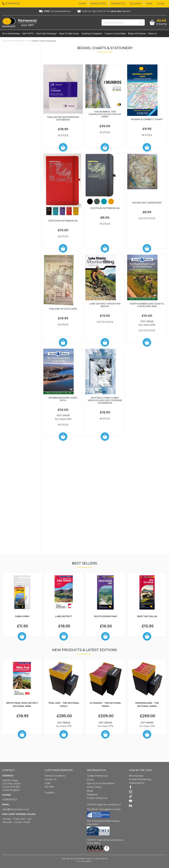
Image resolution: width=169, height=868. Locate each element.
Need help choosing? (46, 34)
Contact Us (118, 4)
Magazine (92, 794)
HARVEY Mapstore (10, 41)
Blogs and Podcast (137, 34)
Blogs (90, 791)
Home (82, 4)
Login (161, 4)
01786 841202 (10, 800)
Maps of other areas (69, 34)
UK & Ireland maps (11, 34)
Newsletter (98, 4)
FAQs (149, 4)
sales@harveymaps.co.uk (16, 809)
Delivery (136, 4)
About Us (152, 34)
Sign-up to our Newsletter (101, 783)
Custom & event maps (115, 34)
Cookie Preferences (97, 776)
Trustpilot (49, 793)
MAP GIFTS (28, 34)
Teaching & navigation (92, 34)
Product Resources (97, 798)
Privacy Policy (94, 787)
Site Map (49, 787)
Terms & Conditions (55, 776)
